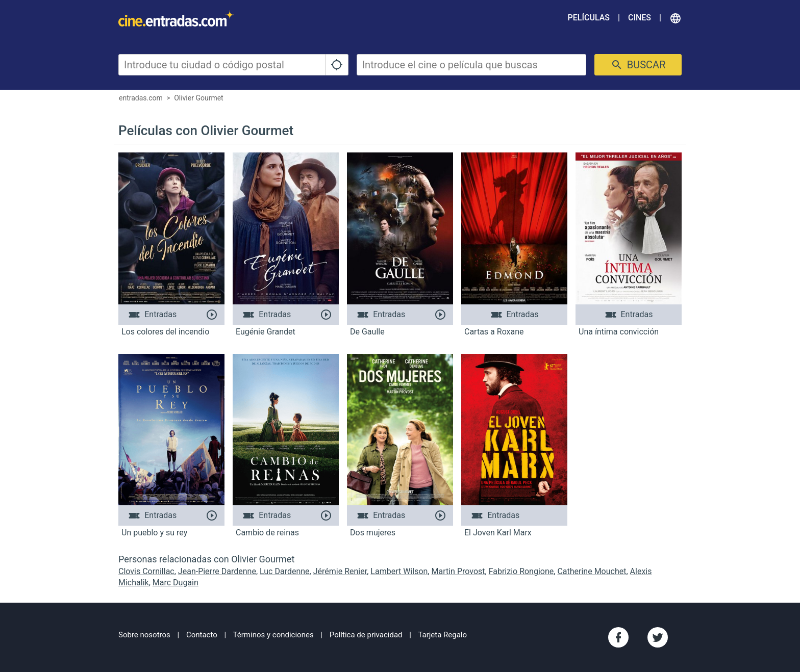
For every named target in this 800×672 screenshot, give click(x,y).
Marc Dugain (176, 583)
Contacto (202, 635)
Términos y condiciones (273, 635)
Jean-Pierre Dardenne (217, 571)
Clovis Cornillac (146, 571)
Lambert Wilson (399, 571)
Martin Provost (458, 571)
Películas (589, 18)
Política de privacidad (366, 635)
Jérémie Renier (340, 571)
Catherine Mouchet (592, 571)
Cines (640, 18)
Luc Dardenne (285, 571)
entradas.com (141, 98)
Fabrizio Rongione (521, 571)
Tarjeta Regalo (442, 635)
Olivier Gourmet (199, 98)
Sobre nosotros (144, 635)
